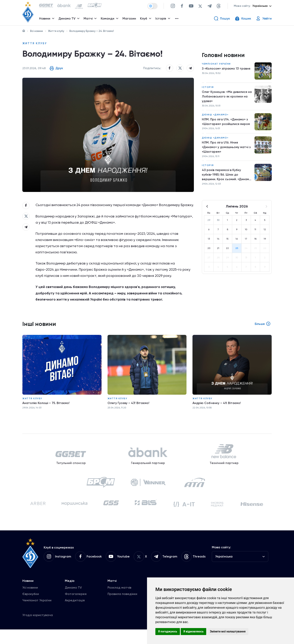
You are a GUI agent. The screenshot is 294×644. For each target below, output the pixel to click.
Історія (208, 88)
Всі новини (37, 31)
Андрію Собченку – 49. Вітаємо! (217, 413)
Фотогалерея (76, 608)
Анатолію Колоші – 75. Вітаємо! (46, 413)
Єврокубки (31, 608)
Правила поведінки (122, 608)
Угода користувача (38, 630)
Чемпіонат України (216, 65)
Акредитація (75, 615)
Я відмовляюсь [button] (194, 631)
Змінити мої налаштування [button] (228, 631)
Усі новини (30, 602)
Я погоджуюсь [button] (168, 631)
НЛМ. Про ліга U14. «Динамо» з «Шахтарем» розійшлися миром (226, 123)
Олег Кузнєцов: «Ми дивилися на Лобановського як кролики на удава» (227, 97)
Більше (262, 334)
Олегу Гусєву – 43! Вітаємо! (129, 413)
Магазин (130, 19)
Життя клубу (56, 31)
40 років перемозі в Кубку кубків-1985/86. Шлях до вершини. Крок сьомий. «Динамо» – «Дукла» (221, 177)
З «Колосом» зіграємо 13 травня (226, 69)
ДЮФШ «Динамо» (215, 116)
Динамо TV (73, 602)
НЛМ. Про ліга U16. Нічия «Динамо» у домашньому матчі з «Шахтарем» (227, 149)
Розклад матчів (119, 602)
